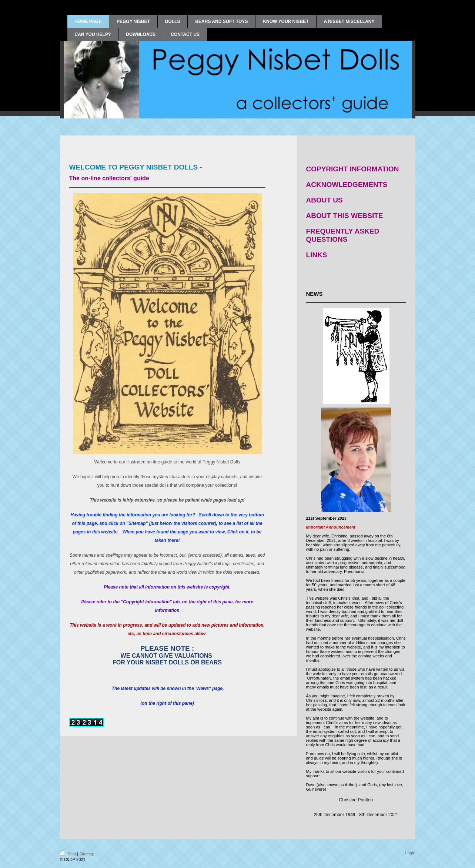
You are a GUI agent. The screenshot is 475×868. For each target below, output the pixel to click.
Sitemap (87, 854)
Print (69, 854)
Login (410, 853)
